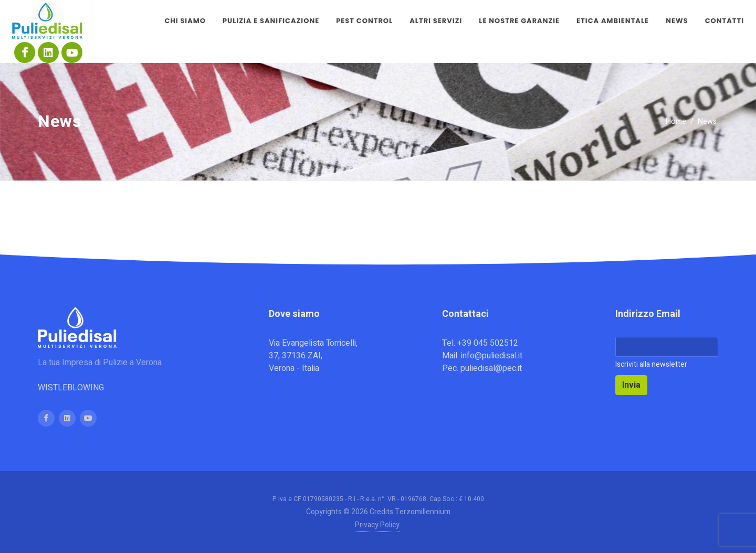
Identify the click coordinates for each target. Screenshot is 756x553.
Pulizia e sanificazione (271, 21)
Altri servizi (436, 21)
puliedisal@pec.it (491, 368)
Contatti (724, 21)
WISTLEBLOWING (71, 388)
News (677, 21)
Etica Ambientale (613, 21)
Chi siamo (185, 21)
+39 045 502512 (488, 343)
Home (676, 121)
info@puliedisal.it (492, 356)
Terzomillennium (423, 512)
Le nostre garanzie (519, 21)
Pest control (364, 21)
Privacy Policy (377, 525)
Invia (631, 385)
